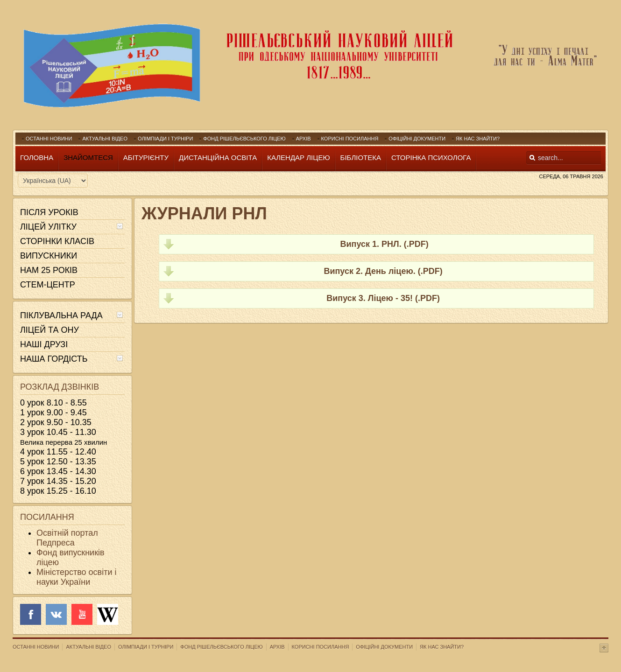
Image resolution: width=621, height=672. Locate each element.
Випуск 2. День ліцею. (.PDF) (383, 271)
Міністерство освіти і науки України (76, 577)
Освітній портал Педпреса (67, 538)
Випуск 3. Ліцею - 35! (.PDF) (383, 298)
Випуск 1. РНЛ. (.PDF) (383, 244)
